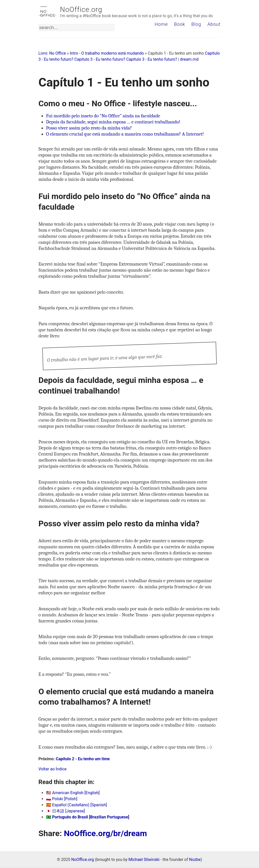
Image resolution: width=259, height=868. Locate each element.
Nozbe (195, 860)
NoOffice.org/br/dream (105, 833)
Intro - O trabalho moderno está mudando (107, 53)
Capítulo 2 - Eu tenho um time (83, 759)
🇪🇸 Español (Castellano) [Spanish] (77, 805)
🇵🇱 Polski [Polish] (62, 799)
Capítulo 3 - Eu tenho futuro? (100, 59)
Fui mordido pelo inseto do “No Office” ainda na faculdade (103, 116)
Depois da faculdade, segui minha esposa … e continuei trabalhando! (113, 122)
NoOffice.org (81, 9)
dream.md (189, 59)
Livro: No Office (52, 53)
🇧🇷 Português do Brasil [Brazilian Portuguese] (88, 817)
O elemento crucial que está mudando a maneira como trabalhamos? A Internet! (125, 134)
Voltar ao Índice (52, 769)
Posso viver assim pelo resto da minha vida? (89, 128)
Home (161, 24)
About (214, 24)
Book (180, 24)
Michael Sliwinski (144, 860)
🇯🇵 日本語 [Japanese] (66, 811)
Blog (196, 24)
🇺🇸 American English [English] (73, 793)
